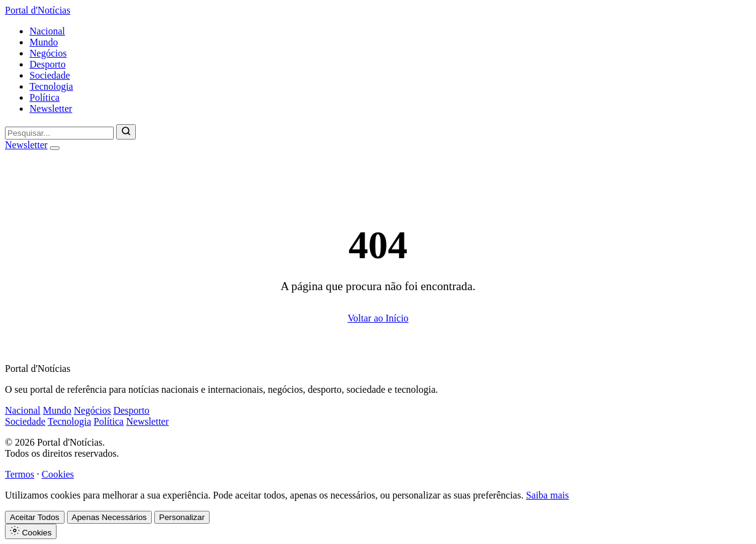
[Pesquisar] (126, 132)
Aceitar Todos (35, 517)
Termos (20, 474)
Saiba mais (548, 495)
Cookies (58, 474)
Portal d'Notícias (37, 10)
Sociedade (50, 75)
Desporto (48, 64)
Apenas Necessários (109, 517)
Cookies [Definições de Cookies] (31, 531)
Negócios (48, 53)
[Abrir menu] (55, 148)
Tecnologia (51, 86)
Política (45, 97)
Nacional (47, 31)
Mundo (44, 42)
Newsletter (51, 108)
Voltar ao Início (378, 318)
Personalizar (182, 517)
